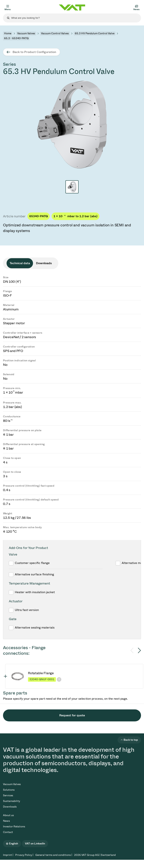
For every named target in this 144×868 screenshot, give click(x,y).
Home (8, 33)
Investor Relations (14, 827)
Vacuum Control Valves (55, 33)
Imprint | (8, 855)
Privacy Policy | (24, 855)
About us (8, 815)
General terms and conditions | (54, 855)
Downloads (10, 807)
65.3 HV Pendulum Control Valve (95, 33)
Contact (8, 832)
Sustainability (12, 801)
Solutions (9, 790)
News (6, 821)
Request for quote (72, 715)
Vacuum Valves (26, 33)
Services (8, 795)
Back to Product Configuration (34, 52)
